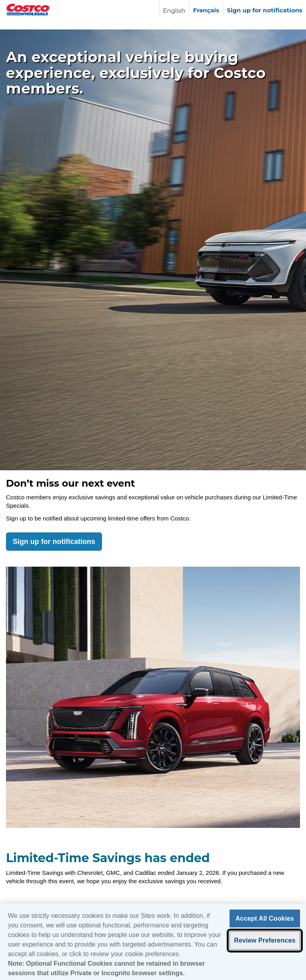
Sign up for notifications (54, 542)
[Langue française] (206, 8)
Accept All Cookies (265, 920)
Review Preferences (265, 942)
